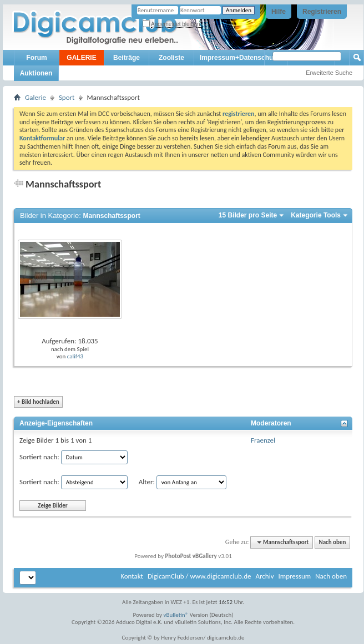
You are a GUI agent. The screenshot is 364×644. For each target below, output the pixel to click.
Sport (67, 97)
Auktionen (36, 73)
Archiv (264, 576)
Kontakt (132, 576)
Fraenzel (263, 440)
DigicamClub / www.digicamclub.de (199, 576)
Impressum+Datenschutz (239, 58)
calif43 (75, 356)
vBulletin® (176, 615)
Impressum (294, 576)
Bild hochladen (38, 402)
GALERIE (81, 58)
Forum (36, 58)
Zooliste (171, 58)
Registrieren (322, 12)
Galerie (36, 97)
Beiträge (127, 58)
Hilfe (279, 12)
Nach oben (332, 542)
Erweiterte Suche (329, 73)
